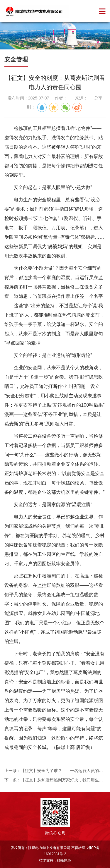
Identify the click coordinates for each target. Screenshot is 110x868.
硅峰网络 (64, 860)
